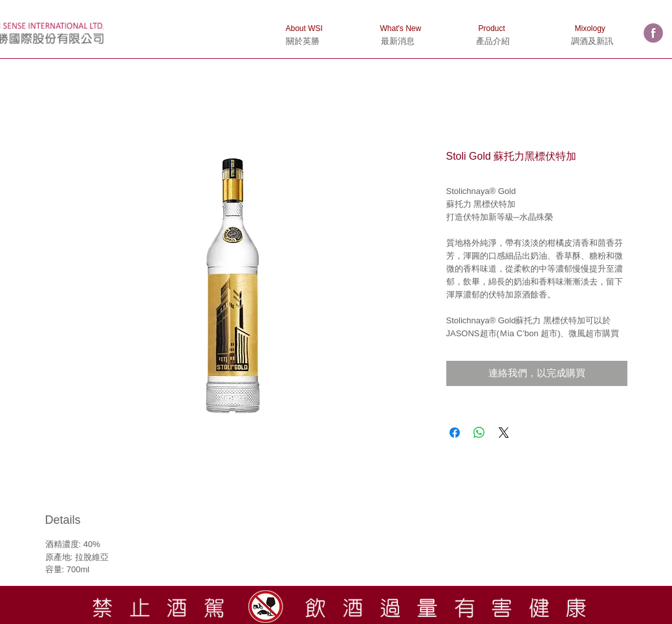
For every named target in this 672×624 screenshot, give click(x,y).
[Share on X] (504, 433)
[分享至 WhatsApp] (479, 433)
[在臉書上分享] (455, 433)
